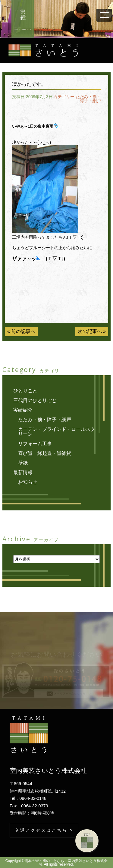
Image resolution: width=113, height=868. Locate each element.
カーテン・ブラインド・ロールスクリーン (57, 432)
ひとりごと (25, 391)
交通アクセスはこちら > (44, 830)
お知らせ (28, 482)
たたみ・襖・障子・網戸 (88, 99)
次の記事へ (90, 331)
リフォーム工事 (35, 444)
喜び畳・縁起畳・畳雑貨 (45, 453)
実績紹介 (23, 410)
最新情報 (23, 472)
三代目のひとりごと (35, 400)
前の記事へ (23, 331)
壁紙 (23, 463)
